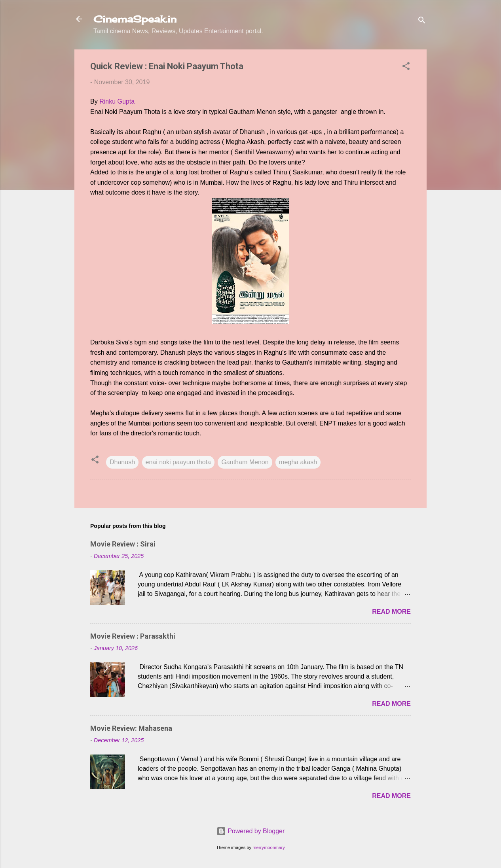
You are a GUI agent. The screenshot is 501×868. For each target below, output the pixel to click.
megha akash (298, 462)
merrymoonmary (269, 847)
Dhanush (122, 462)
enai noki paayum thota (178, 462)
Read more (391, 612)
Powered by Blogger (251, 831)
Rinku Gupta (117, 101)
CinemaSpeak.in (135, 19)
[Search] (422, 22)
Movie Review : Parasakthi (133, 636)
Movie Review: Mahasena (131, 728)
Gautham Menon (245, 462)
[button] (406, 67)
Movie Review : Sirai (123, 544)
